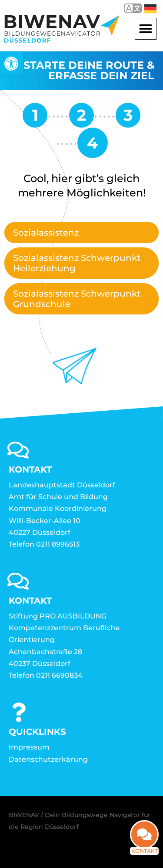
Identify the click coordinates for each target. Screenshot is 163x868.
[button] (146, 29)
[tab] (81, 233)
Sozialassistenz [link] (46, 233)
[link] (11, 64)
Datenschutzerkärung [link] (48, 759)
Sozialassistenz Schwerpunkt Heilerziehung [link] (77, 263)
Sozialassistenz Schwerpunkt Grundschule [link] (77, 299)
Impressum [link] (29, 747)
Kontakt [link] (145, 849)
